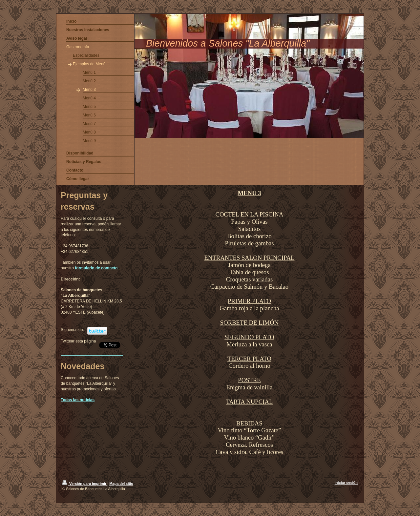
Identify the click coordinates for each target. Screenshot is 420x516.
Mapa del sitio (121, 484)
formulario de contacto (96, 268)
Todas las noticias (78, 400)
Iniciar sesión (346, 483)
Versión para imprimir (85, 484)
